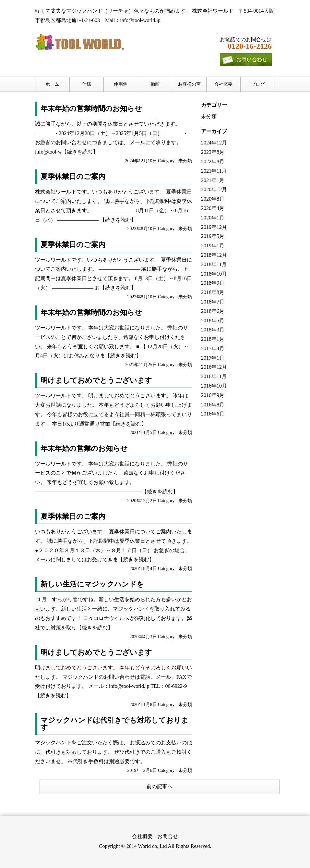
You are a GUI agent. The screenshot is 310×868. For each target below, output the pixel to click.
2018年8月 (213, 292)
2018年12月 (214, 255)
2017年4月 (213, 348)
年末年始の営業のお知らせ (84, 448)
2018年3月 (213, 330)
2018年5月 (213, 321)
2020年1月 (213, 218)
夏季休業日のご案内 (73, 176)
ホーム (52, 84)
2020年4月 (213, 208)
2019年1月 (213, 246)
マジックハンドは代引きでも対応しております (114, 724)
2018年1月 (213, 339)
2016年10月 (214, 386)
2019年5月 (213, 236)
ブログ (258, 84)
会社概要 (223, 84)
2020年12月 (214, 189)
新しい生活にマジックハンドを (92, 584)
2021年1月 (213, 180)
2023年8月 (213, 152)
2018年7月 (213, 302)
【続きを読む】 (80, 152)
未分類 (185, 161)
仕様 (87, 84)
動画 (155, 84)
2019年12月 (214, 227)
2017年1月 (213, 358)
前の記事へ (160, 786)
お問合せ (168, 836)
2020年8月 (213, 199)
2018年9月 (213, 283)
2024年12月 (214, 143)
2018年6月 (213, 311)
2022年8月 (213, 161)
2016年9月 (213, 395)
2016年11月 (214, 376)
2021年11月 (214, 171)
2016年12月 (214, 367)
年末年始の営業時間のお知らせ (91, 109)
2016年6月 (213, 414)
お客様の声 (189, 84)
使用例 (121, 84)
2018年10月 (214, 274)
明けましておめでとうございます (96, 380)
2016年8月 (213, 405)
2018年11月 (214, 264)
